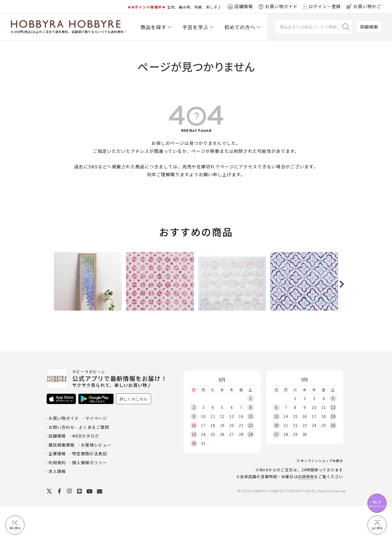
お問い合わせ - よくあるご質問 (79, 461)
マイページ (96, 452)
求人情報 (57, 505)
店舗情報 (306, 510)
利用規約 (57, 496)
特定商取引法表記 (90, 487)
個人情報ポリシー (90, 496)
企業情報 (57, 487)
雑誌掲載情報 (62, 478)
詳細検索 (369, 27)
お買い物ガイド (64, 452)
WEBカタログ (86, 469)
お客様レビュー (96, 478)
